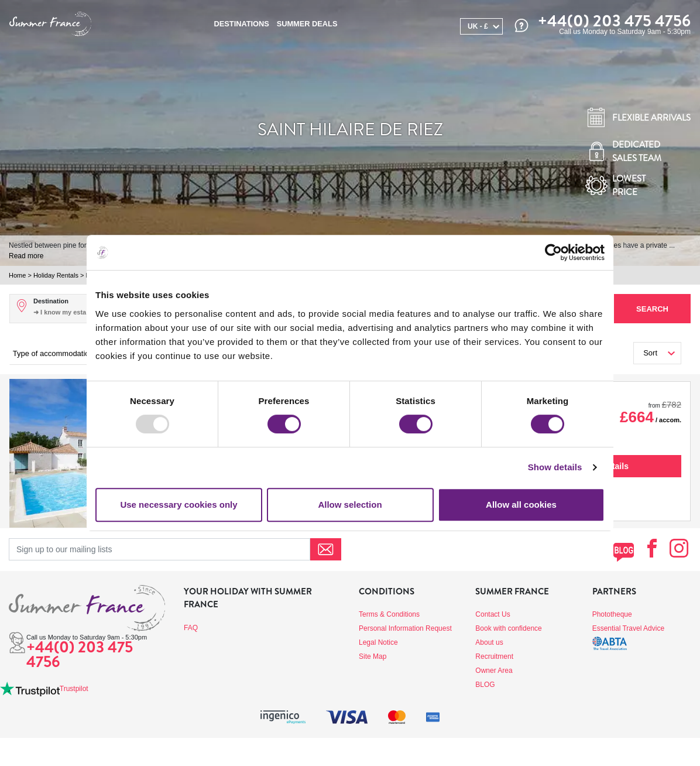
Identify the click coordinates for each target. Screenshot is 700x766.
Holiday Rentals (56, 275)
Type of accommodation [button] (53, 353)
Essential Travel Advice (628, 628)
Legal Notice (378, 642)
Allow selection (350, 505)
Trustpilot (74, 689)
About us (489, 642)
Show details (555, 467)
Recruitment (494, 656)
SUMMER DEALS (307, 24)
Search (652, 309)
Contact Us (493, 614)
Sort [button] (650, 353)
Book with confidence (508, 628)
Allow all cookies (521, 505)
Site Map (373, 656)
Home (17, 275)
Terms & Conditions (389, 614)
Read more (26, 256)
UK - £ (478, 26)
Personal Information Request (405, 628)
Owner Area (494, 671)
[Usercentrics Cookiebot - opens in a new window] (553, 252)
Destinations (242, 24)
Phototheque (612, 614)
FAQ (191, 628)
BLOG (485, 685)
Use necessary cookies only (179, 505)
